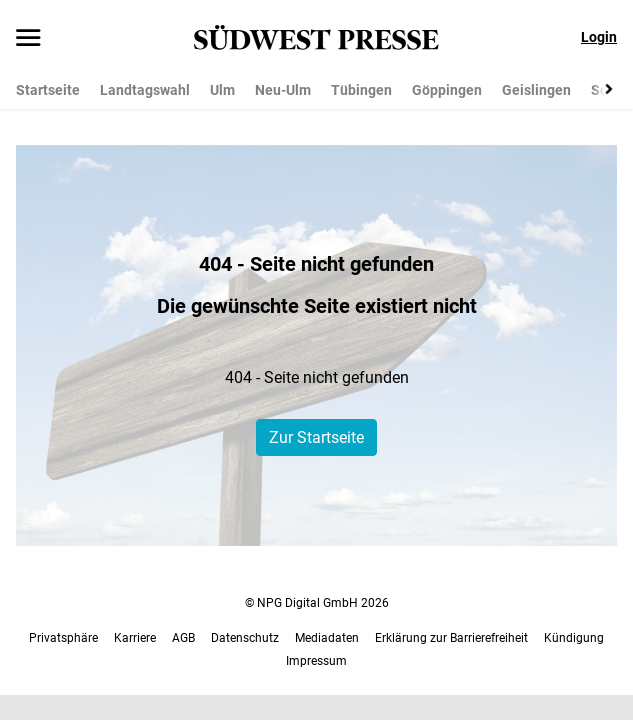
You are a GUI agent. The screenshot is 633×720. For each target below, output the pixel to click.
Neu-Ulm (283, 90)
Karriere (135, 638)
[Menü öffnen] (28, 39)
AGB (183, 638)
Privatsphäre (63, 638)
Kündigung (574, 638)
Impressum (316, 661)
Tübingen (361, 90)
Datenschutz (245, 638)
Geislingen (536, 90)
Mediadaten (327, 638)
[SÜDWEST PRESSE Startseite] (316, 37)
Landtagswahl (145, 90)
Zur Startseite (316, 437)
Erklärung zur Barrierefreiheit (451, 638)
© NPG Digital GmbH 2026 (317, 603)
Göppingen (447, 90)
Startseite (48, 90)
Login (599, 37)
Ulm (222, 90)
